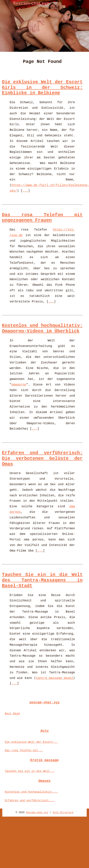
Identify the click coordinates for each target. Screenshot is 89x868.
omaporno (19, 385)
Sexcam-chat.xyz (37, 812)
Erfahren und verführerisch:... (30, 800)
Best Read (12, 714)
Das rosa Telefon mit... (24, 750)
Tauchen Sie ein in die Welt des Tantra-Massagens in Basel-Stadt (42, 580)
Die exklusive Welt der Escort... (31, 742)
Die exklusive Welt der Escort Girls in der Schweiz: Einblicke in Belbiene (42, 88)
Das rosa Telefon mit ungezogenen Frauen (42, 218)
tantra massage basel (55, 678)
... (25, 191)
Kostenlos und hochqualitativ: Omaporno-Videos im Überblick (42, 328)
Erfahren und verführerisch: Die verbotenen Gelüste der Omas (42, 458)
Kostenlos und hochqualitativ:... (31, 792)
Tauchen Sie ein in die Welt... (30, 771)
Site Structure (63, 812)
